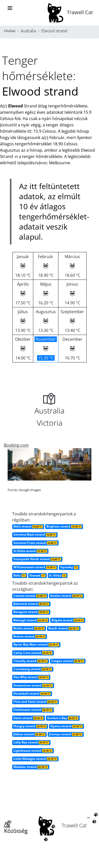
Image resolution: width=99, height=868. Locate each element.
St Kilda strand (30, 551)
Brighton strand (64, 526)
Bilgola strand (68, 620)
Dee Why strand (31, 677)
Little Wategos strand (35, 759)
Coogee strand (68, 661)
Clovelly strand (31, 661)
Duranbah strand (32, 693)
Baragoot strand (31, 612)
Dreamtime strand (33, 685)
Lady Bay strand (31, 742)
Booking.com (16, 445)
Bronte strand (30, 636)
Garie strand (29, 718)
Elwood (37, 575)
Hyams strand (67, 726)
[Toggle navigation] (10, 8)
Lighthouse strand (33, 751)
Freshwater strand (33, 710)
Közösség (16, 828)
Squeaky (69, 567)
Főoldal (10, 31)
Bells (20, 575)
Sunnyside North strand (37, 559)
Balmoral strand (31, 604)
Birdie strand (29, 628)
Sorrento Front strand (35, 543)
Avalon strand (67, 596)
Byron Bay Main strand (36, 644)
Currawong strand (33, 669)
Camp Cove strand (33, 653)
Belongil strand (31, 620)
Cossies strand (30, 596)
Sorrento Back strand (35, 534)
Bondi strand (64, 628)
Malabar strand (31, 767)
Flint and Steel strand (36, 702)
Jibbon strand (29, 734)
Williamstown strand (35, 567)
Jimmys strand (66, 734)
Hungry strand (30, 726)
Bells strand (28, 526)
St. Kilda (57, 575)
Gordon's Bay (63, 718)
